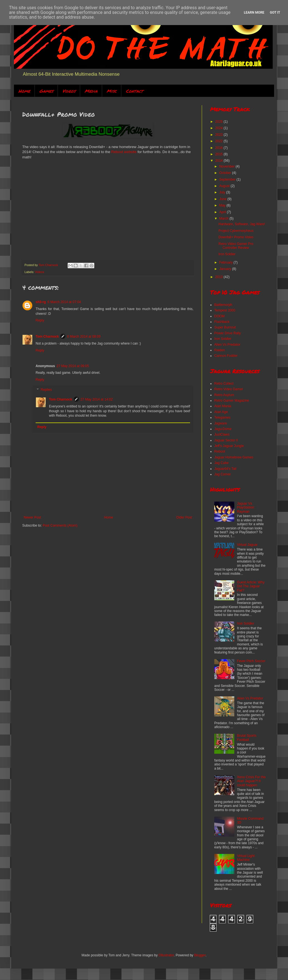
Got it (275, 13)
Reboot (220, 451)
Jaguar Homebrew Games (234, 457)
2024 (220, 128)
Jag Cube (221, 463)
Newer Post (32, 517)
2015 (220, 154)
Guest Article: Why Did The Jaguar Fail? (251, 586)
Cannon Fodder (226, 356)
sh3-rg (41, 302)
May (223, 205)
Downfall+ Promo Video (236, 237)
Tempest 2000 (225, 310)
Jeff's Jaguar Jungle (229, 446)
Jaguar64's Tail (225, 469)
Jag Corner (222, 474)
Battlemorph (223, 305)
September (228, 180)
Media (91, 91)
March (224, 218)
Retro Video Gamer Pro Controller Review (236, 246)
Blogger (200, 955)
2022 (220, 141)
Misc (112, 91)
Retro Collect (224, 384)
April (223, 212)
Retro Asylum (224, 395)
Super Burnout (225, 327)
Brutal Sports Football (247, 738)
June (223, 199)
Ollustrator (166, 955)
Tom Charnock (47, 337)
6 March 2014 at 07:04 (64, 302)
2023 (220, 135)
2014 (220, 161)
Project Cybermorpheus (236, 231)
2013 (220, 277)
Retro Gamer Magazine (232, 401)
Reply (40, 320)
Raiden (220, 350)
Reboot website (124, 152)
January (226, 269)
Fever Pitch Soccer (251, 661)
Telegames (222, 417)
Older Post (184, 517)
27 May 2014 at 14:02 (97, 399)
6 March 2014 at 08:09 (84, 337)
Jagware (221, 423)
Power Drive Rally (227, 333)
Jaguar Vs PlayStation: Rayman (246, 508)
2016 (220, 148)
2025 (220, 122)
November (227, 166)
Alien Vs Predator (227, 345)
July (223, 192)
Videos (69, 91)
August (225, 186)
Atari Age (221, 412)
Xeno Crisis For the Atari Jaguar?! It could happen (251, 781)
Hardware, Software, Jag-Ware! (242, 224)
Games (46, 91)
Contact (134, 91)
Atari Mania (223, 406)
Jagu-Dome (223, 429)
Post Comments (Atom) (60, 525)
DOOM (219, 316)
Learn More (254, 13)
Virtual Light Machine (246, 858)
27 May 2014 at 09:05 (73, 366)
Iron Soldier (227, 254)
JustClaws (222, 434)
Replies (46, 390)
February (226, 262)
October (226, 173)
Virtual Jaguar (247, 545)
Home (24, 91)
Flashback (222, 322)
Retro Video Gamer (229, 389)
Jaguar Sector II (226, 440)
